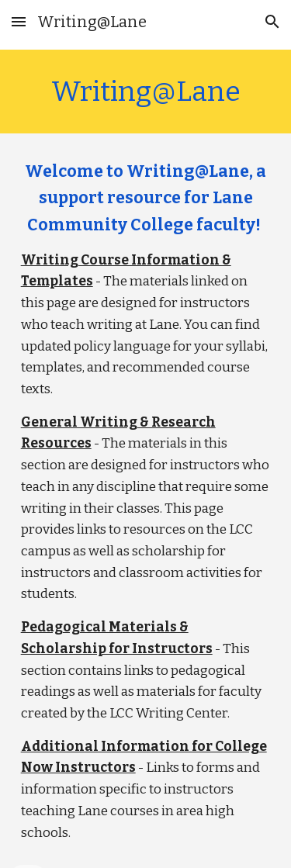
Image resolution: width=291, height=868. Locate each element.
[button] (19, 21)
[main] (146, 92)
